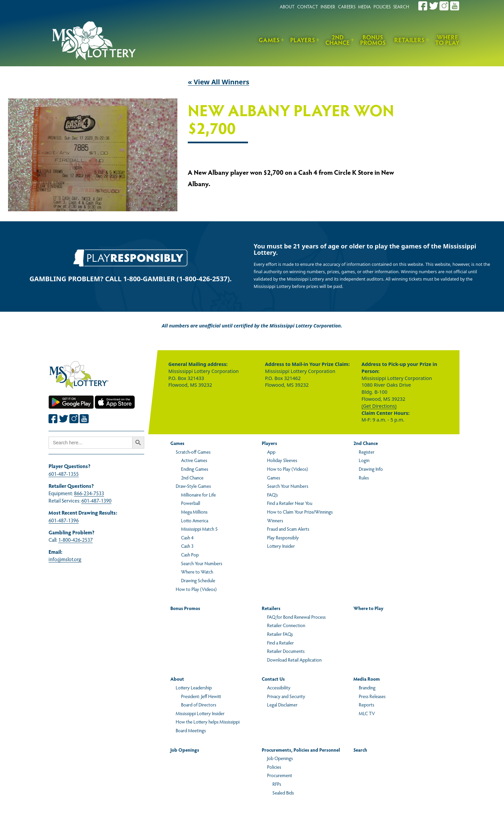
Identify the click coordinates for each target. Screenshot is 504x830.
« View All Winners (219, 82)
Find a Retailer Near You (290, 503)
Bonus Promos (373, 40)
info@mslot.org (65, 559)
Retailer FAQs (280, 634)
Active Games (194, 460)
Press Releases (372, 696)
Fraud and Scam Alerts (288, 529)
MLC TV (367, 713)
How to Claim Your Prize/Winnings (300, 512)
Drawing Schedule (198, 580)
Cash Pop (190, 554)
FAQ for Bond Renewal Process (296, 617)
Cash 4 (187, 537)
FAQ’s (272, 495)
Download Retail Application (294, 660)
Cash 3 (187, 546)
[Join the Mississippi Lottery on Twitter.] (434, 6)
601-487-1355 (64, 474)
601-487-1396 (64, 520)
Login (364, 460)
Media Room (367, 679)
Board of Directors (199, 704)
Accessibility (279, 687)
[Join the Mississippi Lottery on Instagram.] (444, 6)
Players (303, 40)
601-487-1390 (96, 500)
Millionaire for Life (198, 495)
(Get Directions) (379, 406)
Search (360, 750)
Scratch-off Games (193, 452)
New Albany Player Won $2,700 (291, 120)
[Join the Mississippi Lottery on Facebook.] (423, 6)
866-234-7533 (89, 493)
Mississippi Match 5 (199, 529)
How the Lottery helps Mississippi (208, 722)
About (177, 679)
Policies (274, 767)
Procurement (280, 775)
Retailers (409, 40)
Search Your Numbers (202, 563)
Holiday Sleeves (282, 460)
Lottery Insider (281, 546)
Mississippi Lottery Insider (200, 713)
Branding (367, 687)
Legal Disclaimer (282, 704)
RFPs (277, 784)
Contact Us (273, 679)
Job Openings (185, 750)
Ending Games (195, 469)
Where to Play (447, 40)
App (271, 452)
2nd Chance (338, 40)
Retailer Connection (286, 625)
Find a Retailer (280, 643)
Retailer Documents (286, 651)
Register (367, 452)
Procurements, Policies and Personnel (301, 750)
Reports (366, 704)
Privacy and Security (286, 696)
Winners (275, 520)
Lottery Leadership (194, 687)
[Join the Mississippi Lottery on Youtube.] (455, 6)
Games (269, 40)
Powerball (191, 503)
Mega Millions (194, 512)
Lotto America (195, 520)
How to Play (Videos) (196, 589)
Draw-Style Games (193, 486)
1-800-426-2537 (75, 540)
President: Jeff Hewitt (201, 696)
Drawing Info (371, 469)
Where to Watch (197, 572)
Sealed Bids (283, 793)
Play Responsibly (283, 537)
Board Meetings (191, 730)
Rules (364, 477)
